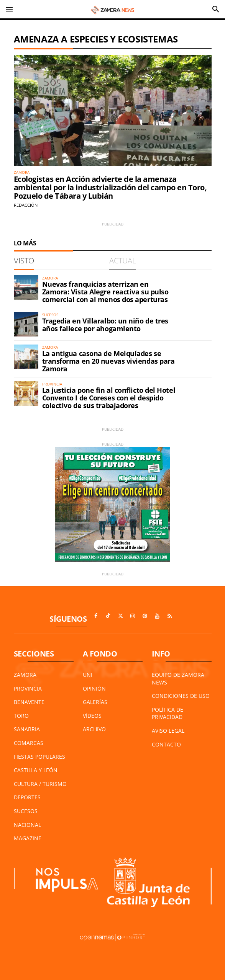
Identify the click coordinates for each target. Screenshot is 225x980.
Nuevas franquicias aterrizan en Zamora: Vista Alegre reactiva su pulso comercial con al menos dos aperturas (105, 292)
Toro (21, 716)
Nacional (27, 825)
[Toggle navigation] (9, 9)
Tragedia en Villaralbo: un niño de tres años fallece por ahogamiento (105, 325)
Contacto (166, 744)
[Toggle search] (216, 9)
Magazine (28, 838)
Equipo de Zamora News (178, 679)
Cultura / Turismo (40, 784)
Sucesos (26, 811)
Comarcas (29, 743)
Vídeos (92, 716)
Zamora (25, 675)
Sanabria (27, 729)
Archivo (94, 729)
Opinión (94, 688)
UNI (88, 675)
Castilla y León (36, 770)
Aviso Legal (168, 731)
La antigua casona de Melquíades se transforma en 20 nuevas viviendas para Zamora (108, 361)
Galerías (95, 702)
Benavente (29, 702)
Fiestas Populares (39, 757)
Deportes (27, 797)
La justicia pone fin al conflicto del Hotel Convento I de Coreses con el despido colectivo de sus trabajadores (109, 398)
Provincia (28, 688)
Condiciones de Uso (181, 696)
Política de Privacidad (168, 713)
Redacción (26, 205)
